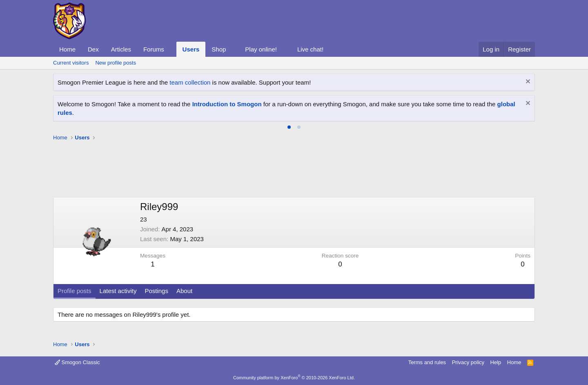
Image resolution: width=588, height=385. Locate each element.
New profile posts (116, 63)
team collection (190, 82)
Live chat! (310, 49)
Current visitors (71, 63)
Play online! (261, 49)
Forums (154, 49)
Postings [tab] (156, 291)
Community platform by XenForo (294, 378)
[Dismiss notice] (527, 82)
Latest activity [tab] (118, 291)
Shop (219, 49)
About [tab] (184, 291)
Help (496, 362)
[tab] (289, 127)
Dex (93, 49)
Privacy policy (468, 362)
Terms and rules (427, 362)
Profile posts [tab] (75, 291)
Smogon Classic (77, 362)
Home (67, 49)
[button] (171, 49)
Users (191, 49)
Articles (121, 49)
